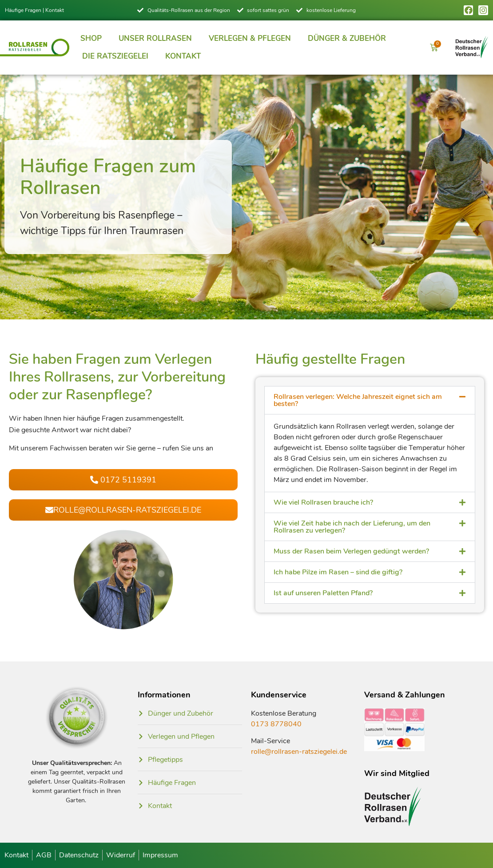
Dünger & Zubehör (347, 38)
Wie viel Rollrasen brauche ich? (323, 502)
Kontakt (55, 10)
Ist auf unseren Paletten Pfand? (323, 593)
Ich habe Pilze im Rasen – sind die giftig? (338, 572)
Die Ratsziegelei (115, 56)
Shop (91, 38)
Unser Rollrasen (155, 38)
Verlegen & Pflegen (250, 38)
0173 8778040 (276, 724)
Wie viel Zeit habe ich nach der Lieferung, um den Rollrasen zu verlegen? (352, 527)
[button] (370, 400)
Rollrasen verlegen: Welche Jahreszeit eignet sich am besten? (358, 400)
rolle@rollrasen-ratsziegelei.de (299, 752)
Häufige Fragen (23, 10)
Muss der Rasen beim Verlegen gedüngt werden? (351, 551)
